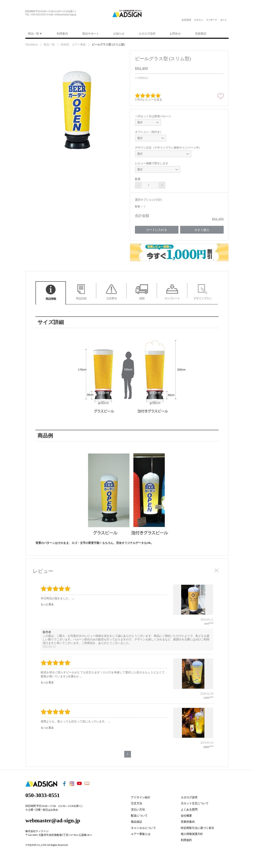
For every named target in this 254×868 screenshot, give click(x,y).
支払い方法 (138, 810)
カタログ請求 (189, 797)
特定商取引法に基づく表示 (197, 828)
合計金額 (142, 216)
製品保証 (137, 822)
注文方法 (137, 803)
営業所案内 (188, 822)
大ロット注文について (195, 803)
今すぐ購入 (202, 230)
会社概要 (186, 816)
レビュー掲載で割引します (152, 163)
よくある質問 (189, 810)
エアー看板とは (141, 834)
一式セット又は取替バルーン (153, 116)
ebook (51, 20)
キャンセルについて (143, 828)
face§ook (27, 20)
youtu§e (43, 20)
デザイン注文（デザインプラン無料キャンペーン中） (168, 148)
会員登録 (186, 20)
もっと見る (47, 604)
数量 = (139, 206)
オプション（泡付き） (149, 132)
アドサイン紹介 (141, 797)
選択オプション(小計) (148, 200)
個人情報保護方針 (192, 834)
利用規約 (186, 840)
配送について (139, 816)
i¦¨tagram (35, 20)
